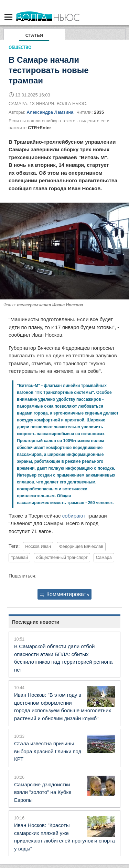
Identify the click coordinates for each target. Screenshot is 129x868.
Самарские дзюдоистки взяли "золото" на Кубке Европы (43, 792)
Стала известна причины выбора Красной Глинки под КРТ (48, 751)
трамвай (19, 558)
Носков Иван (38, 547)
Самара (104, 558)
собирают (74, 516)
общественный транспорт (62, 558)
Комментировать (65, 594)
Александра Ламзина (50, 112)
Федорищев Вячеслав (81, 547)
